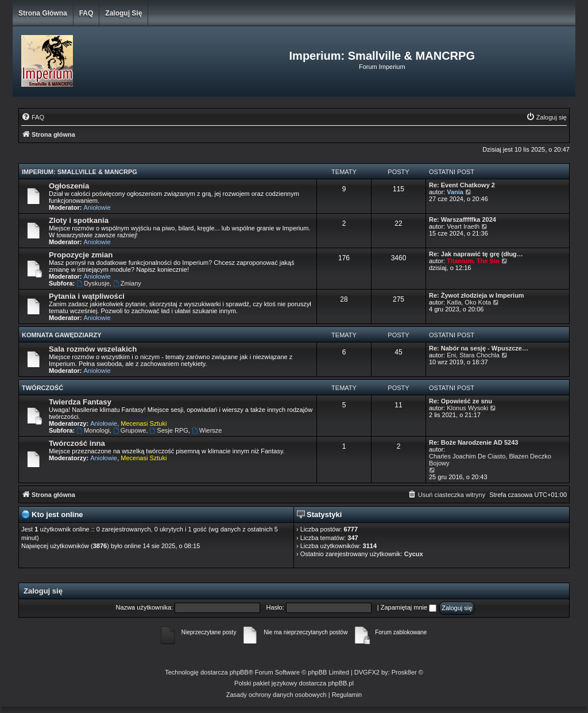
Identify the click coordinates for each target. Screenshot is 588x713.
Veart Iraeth (463, 226)
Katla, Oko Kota (469, 302)
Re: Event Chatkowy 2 (462, 185)
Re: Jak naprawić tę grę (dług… (476, 254)
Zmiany (127, 283)
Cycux (414, 554)
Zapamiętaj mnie (409, 607)
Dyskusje (93, 283)
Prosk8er (404, 672)
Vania (455, 192)
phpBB (239, 672)
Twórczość (42, 388)
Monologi (93, 430)
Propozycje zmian (81, 255)
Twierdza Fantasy (80, 402)
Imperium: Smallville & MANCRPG (80, 172)
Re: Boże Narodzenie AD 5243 (473, 442)
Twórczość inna (77, 443)
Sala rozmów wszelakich (93, 349)
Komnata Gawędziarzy (62, 335)
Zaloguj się (123, 13)
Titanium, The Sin (473, 261)
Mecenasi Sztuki (144, 423)
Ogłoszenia (69, 186)
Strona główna (43, 13)
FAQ (86, 13)
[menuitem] (33, 117)
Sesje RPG (169, 430)
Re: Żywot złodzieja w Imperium (477, 295)
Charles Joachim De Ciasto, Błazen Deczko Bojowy (490, 460)
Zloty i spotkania (79, 220)
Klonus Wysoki (467, 408)
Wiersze (207, 430)
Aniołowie (97, 207)
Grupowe (129, 430)
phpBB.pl (341, 683)
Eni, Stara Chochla (473, 355)
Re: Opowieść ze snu (461, 401)
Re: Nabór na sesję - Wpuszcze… (479, 348)
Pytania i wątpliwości (87, 296)
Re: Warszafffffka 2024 (463, 219)
